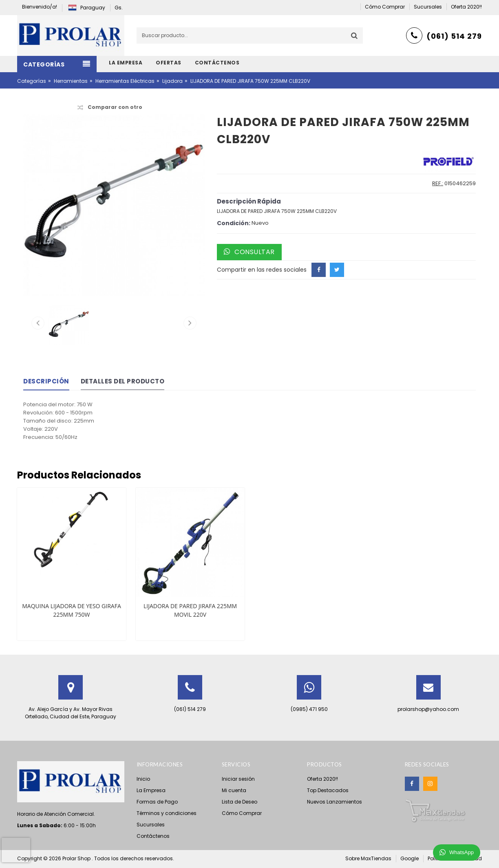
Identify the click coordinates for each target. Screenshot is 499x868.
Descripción (46, 381)
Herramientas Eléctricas (125, 81)
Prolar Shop (77, 858)
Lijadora (172, 81)
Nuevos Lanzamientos (335, 802)
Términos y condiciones (167, 813)
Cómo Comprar (242, 813)
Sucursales (151, 825)
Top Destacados (328, 790)
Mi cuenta (234, 790)
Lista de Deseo (240, 802)
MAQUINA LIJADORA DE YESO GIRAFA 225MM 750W (72, 610)
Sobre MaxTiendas (368, 858)
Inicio (143, 779)
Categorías (32, 81)
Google (410, 858)
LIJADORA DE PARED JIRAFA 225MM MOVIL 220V (190, 610)
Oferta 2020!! (322, 779)
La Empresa (151, 790)
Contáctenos (153, 836)
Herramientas (71, 81)
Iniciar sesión (238, 779)
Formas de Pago (157, 802)
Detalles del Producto (123, 381)
